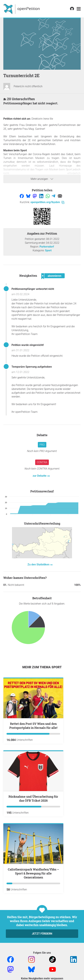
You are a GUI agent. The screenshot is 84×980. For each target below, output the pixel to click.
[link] (79, 9)
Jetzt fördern (42, 934)
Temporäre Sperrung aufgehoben (32, 367)
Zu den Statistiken (39, 564)
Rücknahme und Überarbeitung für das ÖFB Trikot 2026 (33, 799)
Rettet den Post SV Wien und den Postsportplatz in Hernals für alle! (33, 726)
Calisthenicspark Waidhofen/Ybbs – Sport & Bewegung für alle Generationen (33, 873)
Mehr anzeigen (42, 179)
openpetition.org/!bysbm (47, 202)
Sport (48, 250)
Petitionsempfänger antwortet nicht (33, 289)
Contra (42, 462)
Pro (42, 445)
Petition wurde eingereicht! (28, 345)
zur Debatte (40, 476)
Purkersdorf (47, 247)
